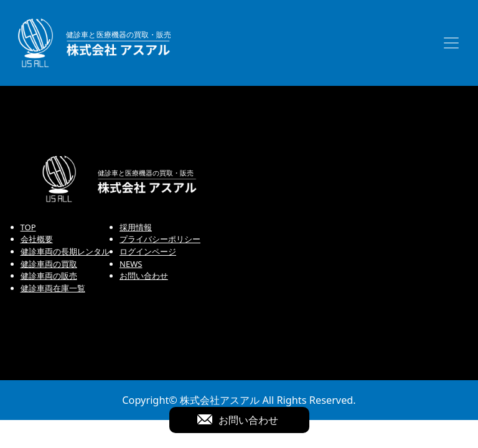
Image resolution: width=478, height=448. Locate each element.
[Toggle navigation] (451, 43)
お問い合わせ (144, 276)
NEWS (131, 264)
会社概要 (37, 239)
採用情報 (136, 227)
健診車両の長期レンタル (65, 251)
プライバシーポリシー (160, 239)
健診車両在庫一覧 (53, 288)
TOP (28, 227)
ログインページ (148, 251)
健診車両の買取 (49, 264)
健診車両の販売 (49, 276)
